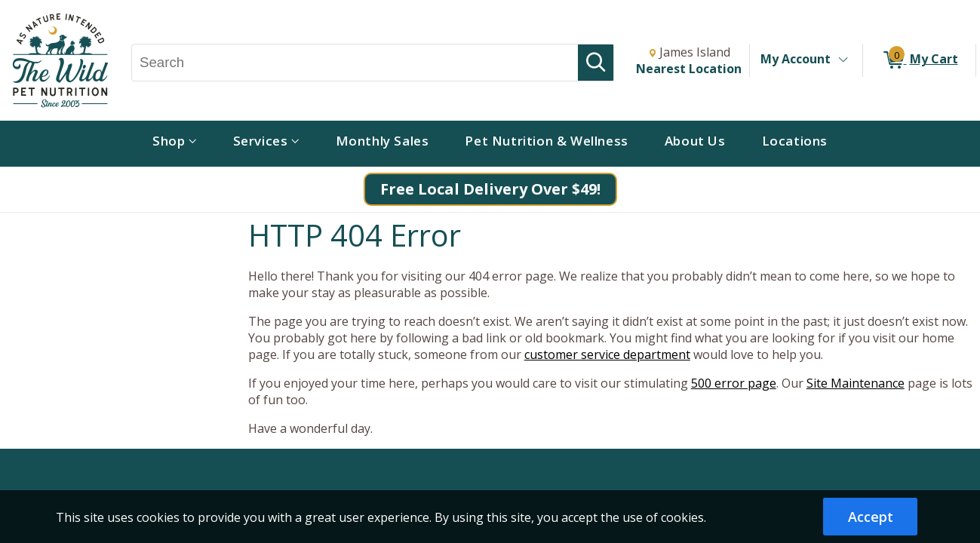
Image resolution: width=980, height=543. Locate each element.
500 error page (734, 383)
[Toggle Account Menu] (843, 60)
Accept (871, 517)
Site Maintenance (856, 383)
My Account (796, 59)
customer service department (607, 354)
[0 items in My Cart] (919, 60)
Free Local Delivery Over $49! (490, 189)
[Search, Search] (355, 63)
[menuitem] (175, 144)
